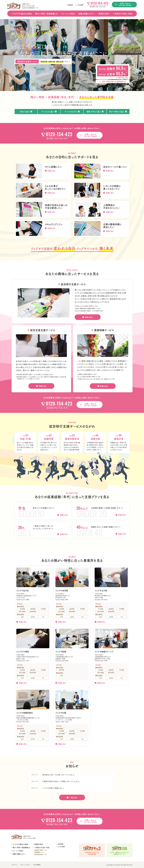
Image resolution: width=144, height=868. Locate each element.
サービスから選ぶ (48, 112)
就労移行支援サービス (41, 850)
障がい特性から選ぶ (117, 112)
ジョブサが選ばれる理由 (22, 14)
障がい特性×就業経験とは (47, 14)
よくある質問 (80, 5)
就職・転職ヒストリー (87, 14)
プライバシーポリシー (26, 865)
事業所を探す (104, 14)
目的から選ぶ (25, 112)
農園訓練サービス (39, 852)
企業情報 (38, 865)
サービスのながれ (71, 112)
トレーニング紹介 (68, 14)
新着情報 (70, 5)
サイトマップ (15, 865)
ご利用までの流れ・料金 (123, 14)
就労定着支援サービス (41, 854)
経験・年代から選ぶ (94, 112)
